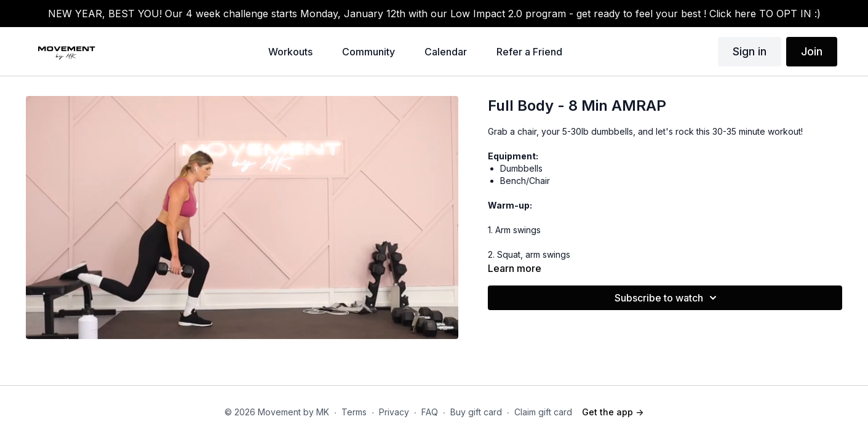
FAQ (430, 412)
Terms (354, 412)
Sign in (750, 51)
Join (812, 51)
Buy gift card (476, 412)
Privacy (394, 412)
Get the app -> (613, 412)
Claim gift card (543, 412)
